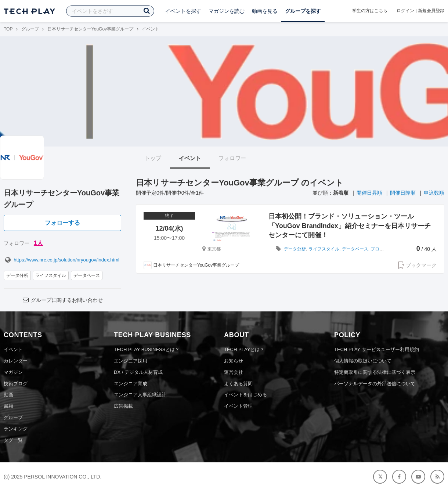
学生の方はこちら (370, 11)
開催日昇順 (369, 193)
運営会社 (234, 372)
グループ (30, 29)
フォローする (62, 223)
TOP (8, 29)
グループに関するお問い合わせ (62, 300)
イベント (190, 158)
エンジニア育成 (131, 384)
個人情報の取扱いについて (363, 361)
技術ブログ (16, 384)
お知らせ (234, 361)
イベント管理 (238, 406)
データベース (87, 275)
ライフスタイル (51, 275)
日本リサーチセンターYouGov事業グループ (90, 29)
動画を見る (265, 11)
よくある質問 (238, 384)
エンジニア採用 (131, 361)
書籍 (8, 406)
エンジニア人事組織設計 (140, 395)
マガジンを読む (227, 11)
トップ (153, 158)
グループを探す (303, 11)
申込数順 (434, 193)
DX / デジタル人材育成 (138, 372)
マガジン (13, 372)
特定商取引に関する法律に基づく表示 (375, 372)
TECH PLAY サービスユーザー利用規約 (377, 349)
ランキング (16, 429)
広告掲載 (123, 406)
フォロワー (232, 158)
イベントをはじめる (245, 395)
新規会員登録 (431, 11)
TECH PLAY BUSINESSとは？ (147, 349)
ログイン (405, 11)
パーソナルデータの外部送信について (375, 384)
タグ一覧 (13, 440)
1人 (38, 243)
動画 (8, 395)
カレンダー (16, 361)
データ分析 (17, 275)
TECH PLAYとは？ (244, 349)
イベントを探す (183, 11)
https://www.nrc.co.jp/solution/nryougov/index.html (62, 260)
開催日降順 (403, 193)
